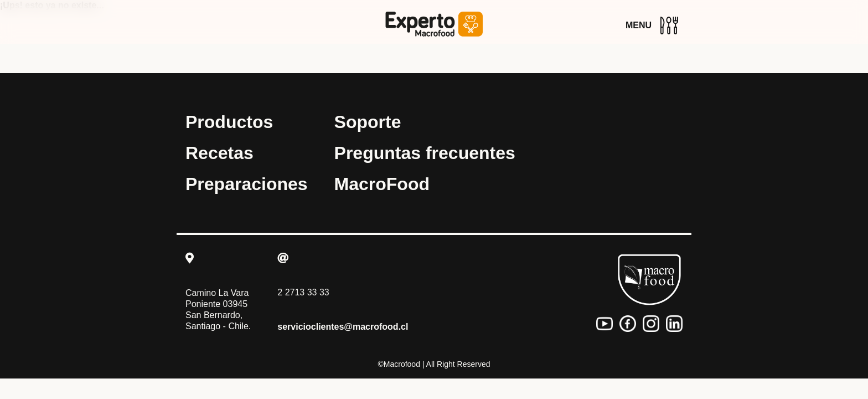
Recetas (219, 153)
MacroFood (382, 184)
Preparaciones (247, 184)
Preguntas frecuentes (425, 153)
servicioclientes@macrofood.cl (343, 327)
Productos (229, 122)
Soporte (368, 122)
